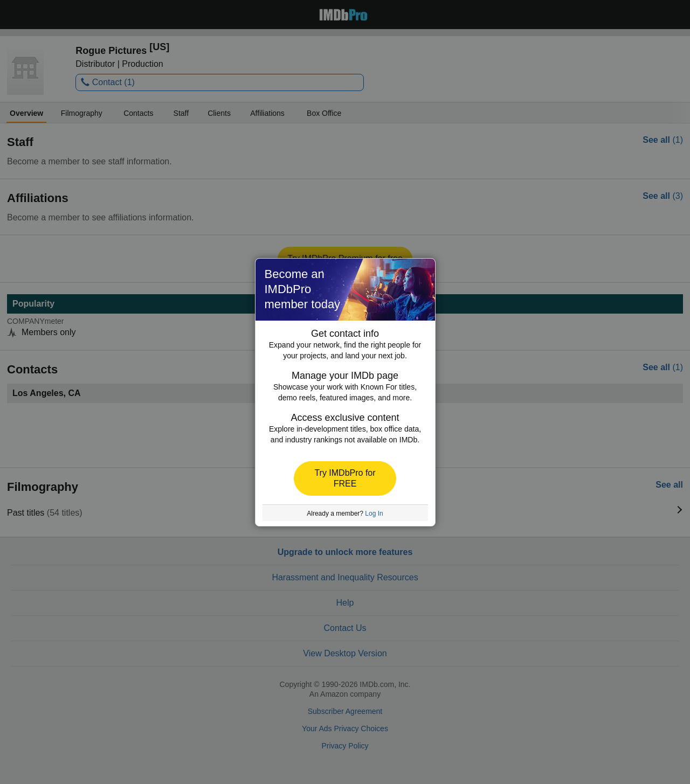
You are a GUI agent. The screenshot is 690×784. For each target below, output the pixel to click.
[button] (345, 478)
